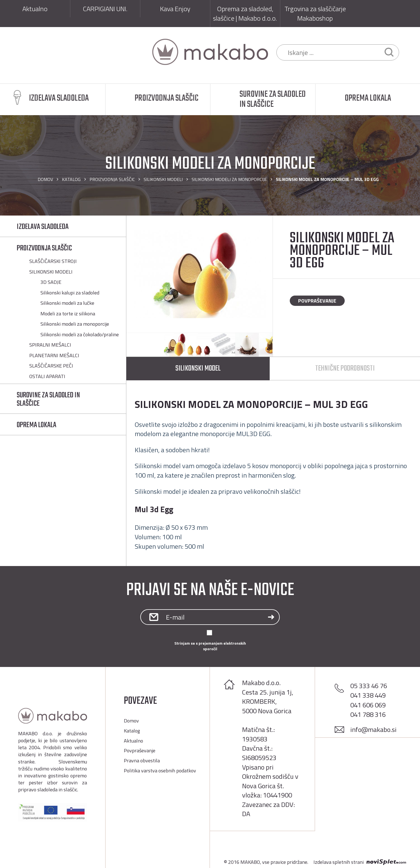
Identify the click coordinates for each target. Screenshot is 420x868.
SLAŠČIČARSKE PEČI (51, 366)
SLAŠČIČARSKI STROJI (53, 261)
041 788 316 (368, 714)
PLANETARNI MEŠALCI (54, 356)
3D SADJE (51, 282)
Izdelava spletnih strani (339, 862)
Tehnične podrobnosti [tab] (345, 368)
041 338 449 (368, 695)
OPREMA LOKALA (37, 425)
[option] (200, 274)
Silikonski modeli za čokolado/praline (80, 335)
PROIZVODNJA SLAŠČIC (112, 179)
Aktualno (133, 741)
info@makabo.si (373, 729)
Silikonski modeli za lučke (67, 303)
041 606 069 (368, 705)
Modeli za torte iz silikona (68, 314)
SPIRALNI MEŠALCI (50, 345)
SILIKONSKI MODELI (163, 179)
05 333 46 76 (369, 686)
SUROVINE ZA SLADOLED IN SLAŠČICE (48, 399)
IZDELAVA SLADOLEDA (43, 227)
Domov (45, 179)
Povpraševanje (317, 301)
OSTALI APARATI (47, 376)
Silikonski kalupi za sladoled (70, 293)
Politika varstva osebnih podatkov (160, 771)
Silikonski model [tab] (198, 368)
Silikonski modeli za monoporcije (229, 179)
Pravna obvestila (142, 761)
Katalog (71, 179)
